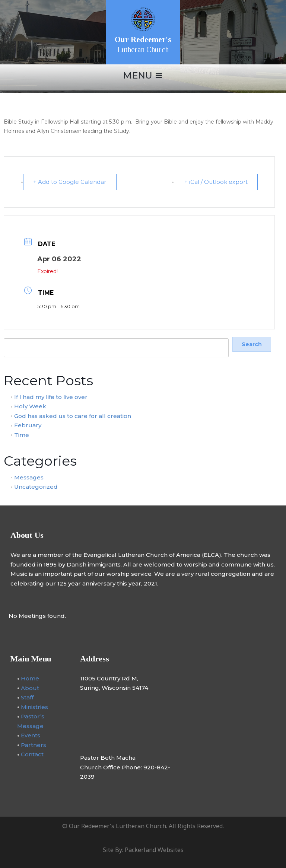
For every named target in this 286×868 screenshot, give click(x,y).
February (28, 425)
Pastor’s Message (31, 721)
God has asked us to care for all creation (73, 415)
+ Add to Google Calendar (70, 182)
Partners (34, 745)
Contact (32, 754)
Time (22, 434)
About (30, 688)
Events (31, 735)
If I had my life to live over (51, 396)
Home (30, 678)
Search (12, 334)
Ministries (34, 707)
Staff (27, 697)
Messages (29, 477)
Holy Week (30, 406)
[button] (138, 76)
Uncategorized (36, 486)
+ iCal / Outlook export (215, 182)
